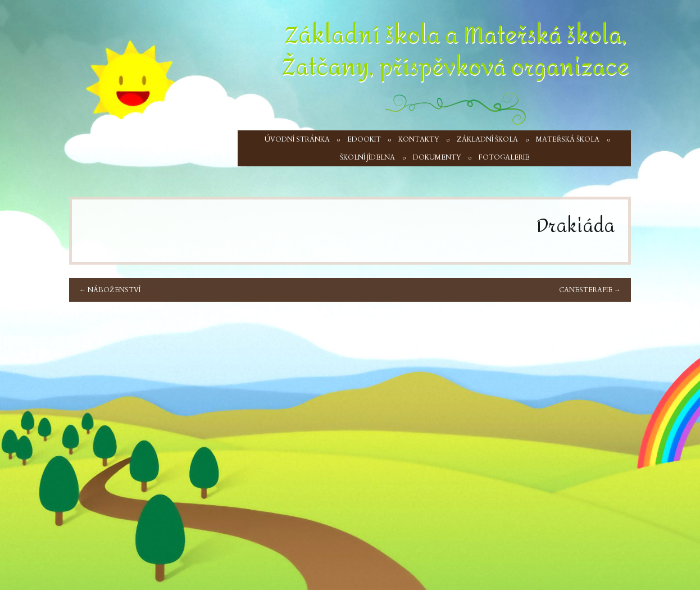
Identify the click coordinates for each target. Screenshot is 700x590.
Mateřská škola (568, 139)
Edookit (364, 139)
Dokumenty (437, 157)
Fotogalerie (504, 157)
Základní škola (487, 139)
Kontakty (419, 139)
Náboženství (110, 290)
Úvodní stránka (297, 139)
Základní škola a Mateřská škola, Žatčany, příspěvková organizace (456, 51)
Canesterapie (590, 290)
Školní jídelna (367, 157)
